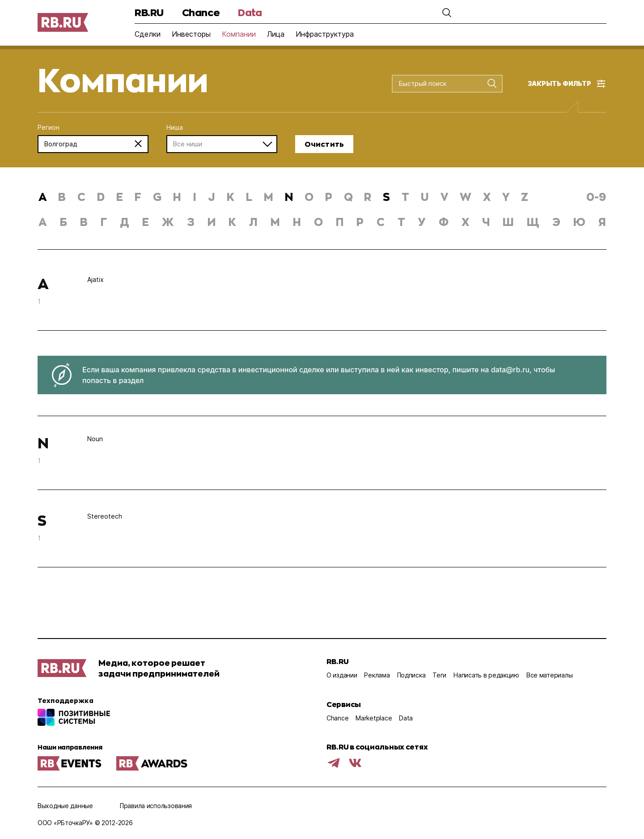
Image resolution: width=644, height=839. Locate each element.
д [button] (125, 222)
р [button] (360, 222)
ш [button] (508, 222)
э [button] (556, 222)
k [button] (231, 197)
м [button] (275, 222)
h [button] (177, 197)
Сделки (148, 34)
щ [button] (533, 222)
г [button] (104, 222)
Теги (439, 675)
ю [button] (579, 222)
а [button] (43, 222)
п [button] (340, 222)
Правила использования (156, 806)
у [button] (422, 222)
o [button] (309, 197)
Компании (239, 34)
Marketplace (374, 718)
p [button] (329, 197)
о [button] (318, 222)
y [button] (506, 197)
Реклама (377, 675)
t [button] (405, 197)
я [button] (602, 222)
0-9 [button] (596, 197)
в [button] (84, 222)
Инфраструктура (325, 34)
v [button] (444, 197)
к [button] (232, 222)
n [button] (289, 197)
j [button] (212, 197)
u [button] (425, 197)
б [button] (64, 222)
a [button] (43, 197)
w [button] (466, 197)
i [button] (195, 197)
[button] (445, 13)
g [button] (157, 197)
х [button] (465, 222)
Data (250, 12)
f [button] (138, 197)
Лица (276, 34)
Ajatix (95, 279)
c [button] (81, 197)
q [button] (348, 197)
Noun (95, 439)
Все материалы (549, 675)
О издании (342, 675)
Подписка (411, 675)
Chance (201, 12)
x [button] (487, 197)
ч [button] (486, 222)
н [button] (297, 222)
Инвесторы (191, 34)
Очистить (324, 144)
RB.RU (149, 12)
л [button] (253, 222)
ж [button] (168, 222)
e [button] (120, 197)
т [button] (401, 222)
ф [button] (444, 222)
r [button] (368, 197)
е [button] (146, 222)
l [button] (249, 197)
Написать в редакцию (486, 675)
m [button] (269, 197)
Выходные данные (65, 806)
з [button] (191, 222)
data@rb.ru (510, 370)
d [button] (101, 197)
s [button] (386, 197)
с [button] (381, 222)
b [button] (62, 197)
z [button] (525, 197)
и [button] (212, 222)
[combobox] (440, 84)
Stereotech (105, 516)
